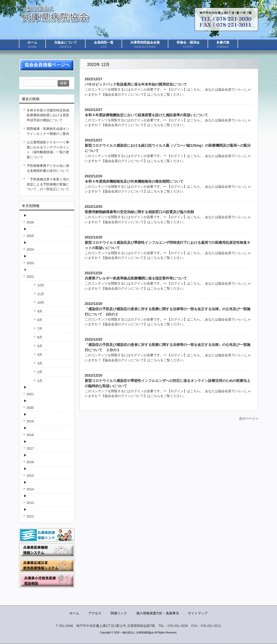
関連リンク (119, 613)
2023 (30, 263)
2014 (30, 489)
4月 (40, 355)
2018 (30, 435)
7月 (40, 329)
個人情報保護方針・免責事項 (158, 613)
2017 (30, 448)
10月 (41, 303)
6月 (40, 337)
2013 (30, 503)
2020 (30, 408)
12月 (41, 285)
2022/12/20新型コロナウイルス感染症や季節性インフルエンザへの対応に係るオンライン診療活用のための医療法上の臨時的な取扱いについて (168, 381)
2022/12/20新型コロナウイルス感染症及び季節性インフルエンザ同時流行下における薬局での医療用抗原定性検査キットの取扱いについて (168, 243)
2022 (30, 277)
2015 (30, 476)
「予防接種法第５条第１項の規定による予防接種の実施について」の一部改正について (48, 184)
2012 (30, 516)
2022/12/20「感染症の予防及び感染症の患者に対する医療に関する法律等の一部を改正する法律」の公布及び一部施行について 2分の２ (168, 309)
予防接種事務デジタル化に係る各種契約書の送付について (48, 168)
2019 (30, 421)
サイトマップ (198, 613)
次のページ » (249, 418)
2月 (40, 372)
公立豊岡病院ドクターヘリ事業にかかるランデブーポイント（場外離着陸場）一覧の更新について (48, 150)
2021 (30, 394)
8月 (40, 320)
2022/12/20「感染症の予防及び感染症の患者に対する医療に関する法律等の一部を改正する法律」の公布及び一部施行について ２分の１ (168, 345)
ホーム (74, 613)
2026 (30, 222)
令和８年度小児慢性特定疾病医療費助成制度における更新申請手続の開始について (48, 115)
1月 (40, 381)
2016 (30, 462)
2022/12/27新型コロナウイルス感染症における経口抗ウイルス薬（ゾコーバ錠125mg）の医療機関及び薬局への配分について (168, 145)
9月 (40, 311)
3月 (40, 363)
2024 (30, 249)
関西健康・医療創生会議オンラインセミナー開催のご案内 (48, 131)
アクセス (95, 613)
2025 (30, 236)
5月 (40, 346)
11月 (41, 294)
